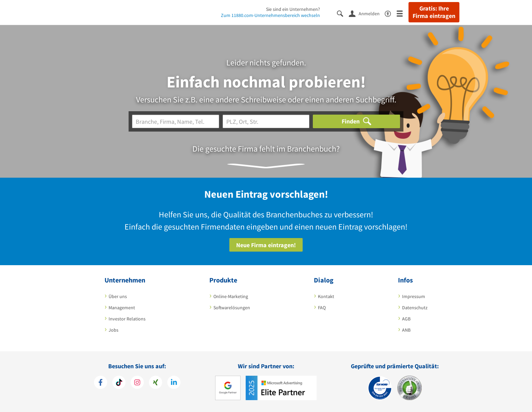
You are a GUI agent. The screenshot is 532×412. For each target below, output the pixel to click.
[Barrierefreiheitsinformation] (391, 13)
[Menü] (403, 13)
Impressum (414, 296)
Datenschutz (415, 308)
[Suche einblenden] (343, 13)
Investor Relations (127, 319)
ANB (406, 330)
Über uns (118, 296)
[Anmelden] (367, 13)
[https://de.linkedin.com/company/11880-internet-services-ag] (174, 383)
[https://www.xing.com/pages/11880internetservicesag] (156, 383)
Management (122, 308)
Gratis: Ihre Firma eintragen (434, 12)
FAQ (322, 308)
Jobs (113, 330)
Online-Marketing (231, 296)
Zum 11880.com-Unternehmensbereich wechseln (270, 15)
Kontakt (326, 296)
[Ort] (266, 121)
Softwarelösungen (232, 308)
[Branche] (176, 121)
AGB (406, 319)
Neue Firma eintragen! (266, 245)
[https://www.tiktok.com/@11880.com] (119, 383)
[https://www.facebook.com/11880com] (101, 383)
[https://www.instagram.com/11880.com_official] (137, 383)
